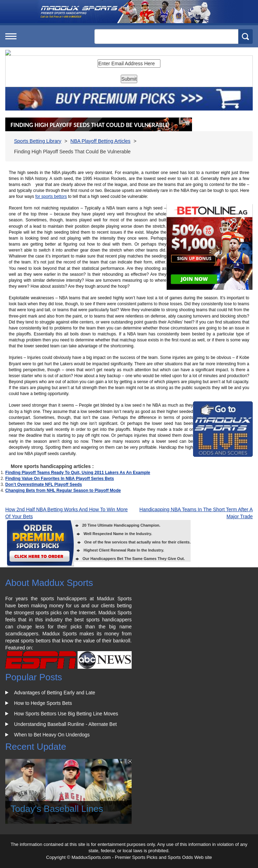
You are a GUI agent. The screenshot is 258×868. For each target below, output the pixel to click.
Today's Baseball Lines (57, 809)
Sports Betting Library (38, 141)
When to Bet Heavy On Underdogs (52, 735)
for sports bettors (51, 196)
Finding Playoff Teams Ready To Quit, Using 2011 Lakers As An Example (78, 473)
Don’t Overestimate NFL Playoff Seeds (44, 485)
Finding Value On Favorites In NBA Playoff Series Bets (60, 479)
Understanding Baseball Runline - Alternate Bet (65, 724)
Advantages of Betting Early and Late (55, 693)
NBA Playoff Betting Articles (101, 141)
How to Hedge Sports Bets (43, 703)
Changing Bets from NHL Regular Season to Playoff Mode (63, 490)
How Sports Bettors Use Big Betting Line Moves (66, 714)
